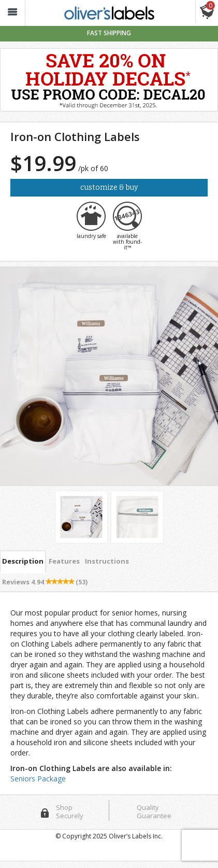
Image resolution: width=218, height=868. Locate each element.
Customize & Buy (109, 187)
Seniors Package (38, 779)
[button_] (12, 13)
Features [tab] (64, 561)
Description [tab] (23, 561)
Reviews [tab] (45, 582)
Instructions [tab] (107, 561)
